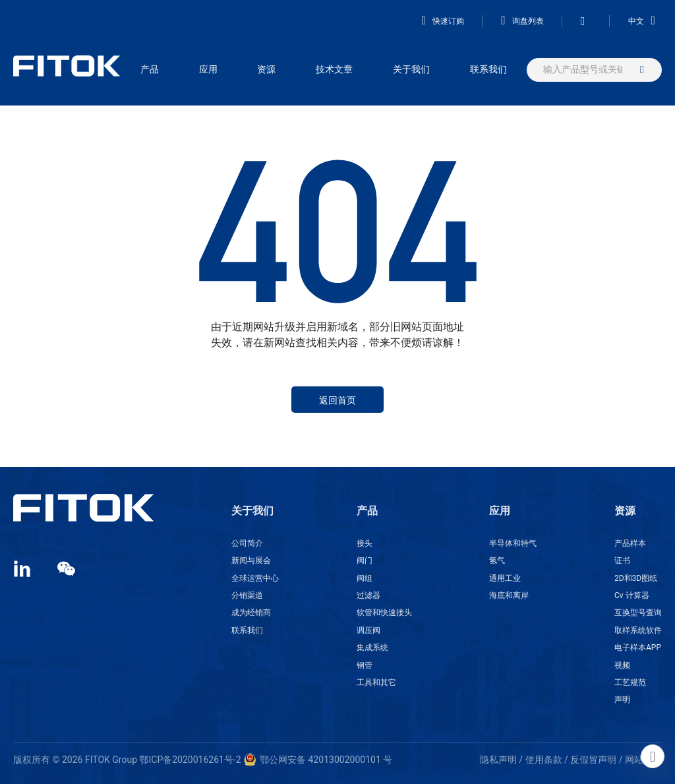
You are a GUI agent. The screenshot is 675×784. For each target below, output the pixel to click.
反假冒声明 (593, 760)
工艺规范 (630, 682)
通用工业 (505, 578)
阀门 (365, 560)
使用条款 (544, 760)
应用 (208, 69)
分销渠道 (247, 595)
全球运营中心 (255, 578)
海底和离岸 (509, 595)
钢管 (365, 665)
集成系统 (372, 648)
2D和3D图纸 (636, 578)
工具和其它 (376, 682)
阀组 (365, 578)
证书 (622, 560)
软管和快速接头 (384, 613)
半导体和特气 (513, 543)
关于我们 (411, 69)
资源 (266, 69)
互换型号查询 (638, 613)
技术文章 (334, 69)
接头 (365, 543)
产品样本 (630, 543)
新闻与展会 (251, 560)
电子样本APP (638, 648)
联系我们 (488, 69)
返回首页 (337, 400)
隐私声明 (498, 760)
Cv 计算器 (632, 595)
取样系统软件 (638, 630)
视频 (622, 665)
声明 (622, 700)
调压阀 (368, 630)
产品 (150, 69)
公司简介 (247, 543)
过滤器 (368, 595)
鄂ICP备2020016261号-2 (190, 760)
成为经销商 (251, 613)
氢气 (497, 560)
